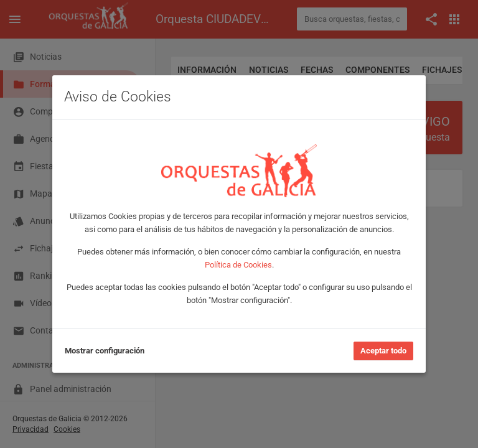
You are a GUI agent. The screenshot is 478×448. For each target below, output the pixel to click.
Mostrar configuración (105, 351)
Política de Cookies (238, 265)
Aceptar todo (383, 351)
